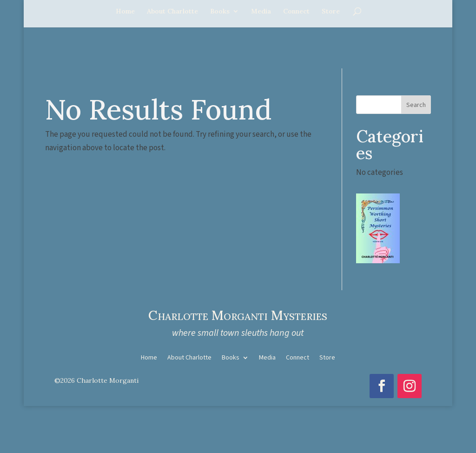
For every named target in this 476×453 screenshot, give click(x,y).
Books (220, 12)
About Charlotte (172, 12)
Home (125, 12)
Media (261, 12)
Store (331, 12)
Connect (296, 12)
